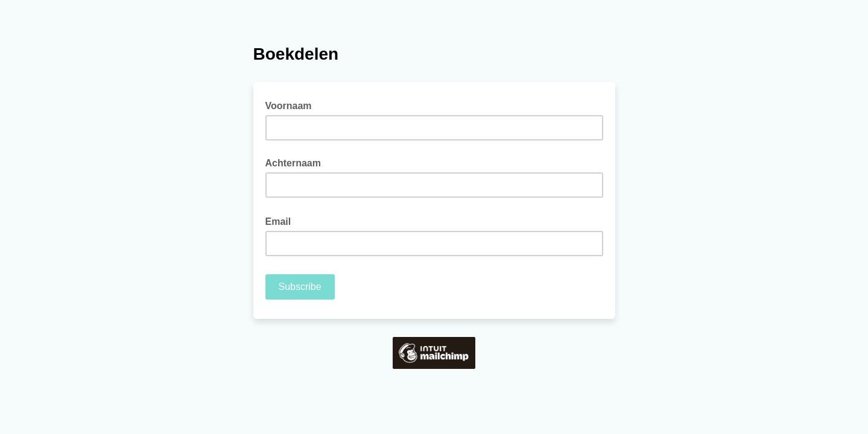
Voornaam (289, 106)
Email (282, 221)
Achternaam (293, 163)
